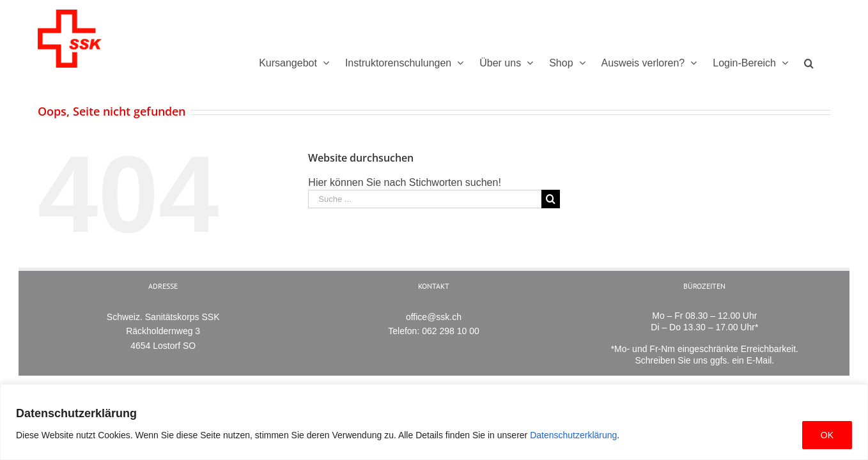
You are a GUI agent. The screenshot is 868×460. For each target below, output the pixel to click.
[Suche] (825, 63)
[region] (434, 422)
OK (827, 435)
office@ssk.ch (434, 317)
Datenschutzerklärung (573, 435)
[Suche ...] (424, 199)
